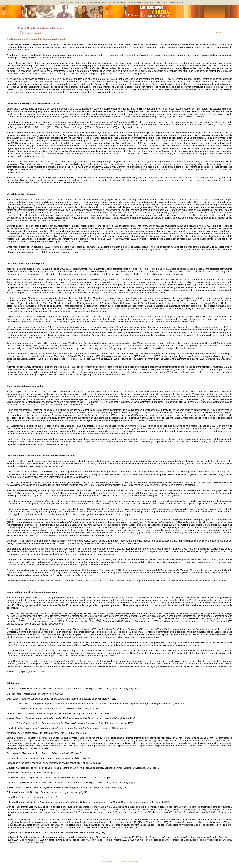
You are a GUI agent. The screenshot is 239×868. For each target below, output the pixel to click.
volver (218, 32)
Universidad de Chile (126, 861)
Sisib (115, 861)
